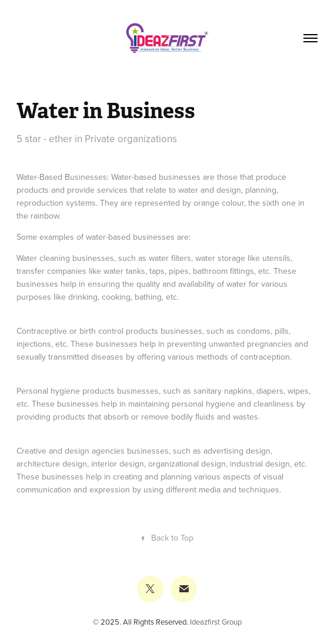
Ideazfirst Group (216, 622)
